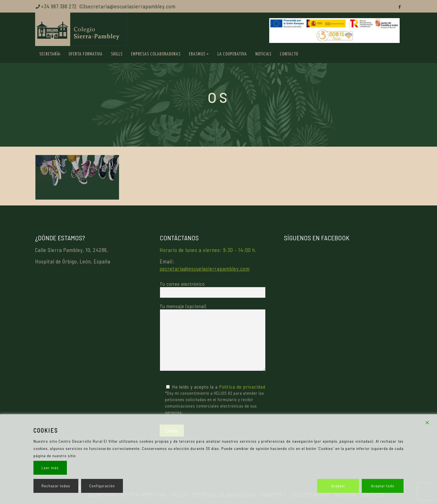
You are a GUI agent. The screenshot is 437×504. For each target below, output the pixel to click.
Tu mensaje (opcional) (213, 337)
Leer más (50, 468)
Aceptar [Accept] (338, 486)
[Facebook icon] (400, 7)
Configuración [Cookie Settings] (102, 486)
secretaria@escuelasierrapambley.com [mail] (131, 6)
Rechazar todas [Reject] (56, 486)
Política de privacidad (242, 387)
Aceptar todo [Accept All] (383, 486)
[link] (60, 54)
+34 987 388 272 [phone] (59, 6)
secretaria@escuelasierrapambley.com (205, 269)
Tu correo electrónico (213, 289)
